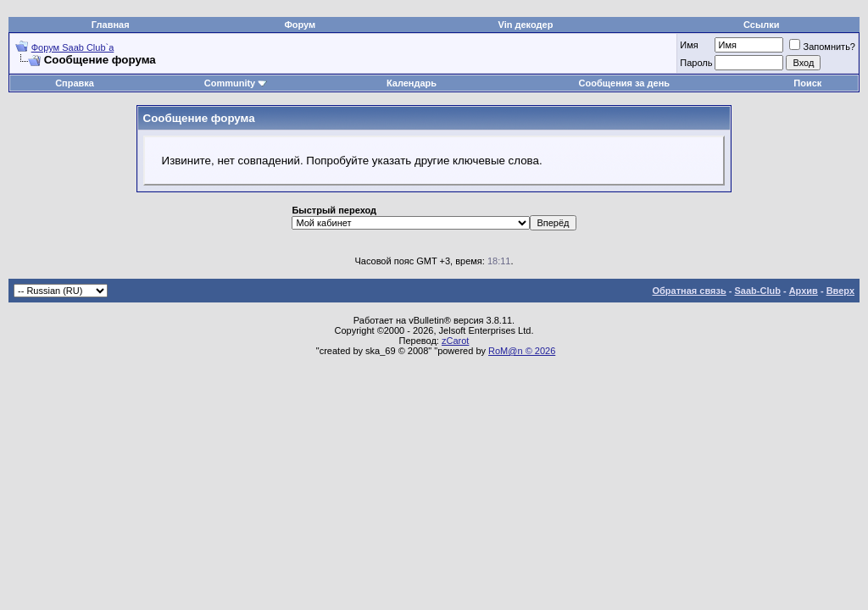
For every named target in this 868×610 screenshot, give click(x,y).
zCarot (455, 341)
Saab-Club (757, 291)
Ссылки (762, 25)
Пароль (696, 63)
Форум (300, 25)
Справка (75, 83)
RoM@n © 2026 (522, 351)
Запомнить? (822, 47)
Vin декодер (526, 25)
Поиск (807, 83)
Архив (804, 291)
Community (236, 83)
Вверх (840, 291)
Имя (689, 45)
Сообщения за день (624, 83)
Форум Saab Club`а (73, 47)
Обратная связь (690, 291)
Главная (111, 25)
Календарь (412, 83)
